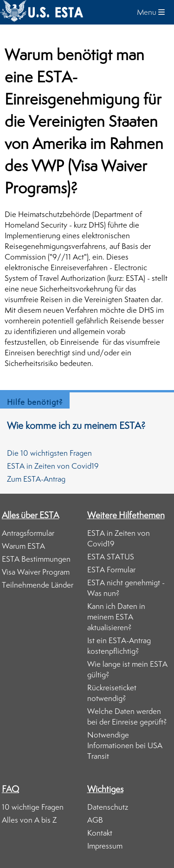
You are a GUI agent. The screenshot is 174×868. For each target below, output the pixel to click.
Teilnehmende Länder (38, 585)
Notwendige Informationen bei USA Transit (125, 745)
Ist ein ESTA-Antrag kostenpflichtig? (119, 646)
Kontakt (100, 833)
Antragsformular (28, 533)
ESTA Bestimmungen (36, 559)
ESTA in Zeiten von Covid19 (53, 466)
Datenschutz (108, 807)
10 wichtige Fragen (33, 807)
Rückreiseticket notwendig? (112, 693)
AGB (95, 820)
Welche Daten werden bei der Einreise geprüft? (127, 716)
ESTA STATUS (111, 557)
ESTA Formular (111, 570)
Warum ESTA (23, 546)
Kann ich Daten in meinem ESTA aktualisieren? (116, 617)
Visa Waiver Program (36, 572)
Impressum (105, 846)
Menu (151, 12)
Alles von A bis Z (29, 820)
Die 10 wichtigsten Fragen (49, 453)
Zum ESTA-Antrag (36, 479)
